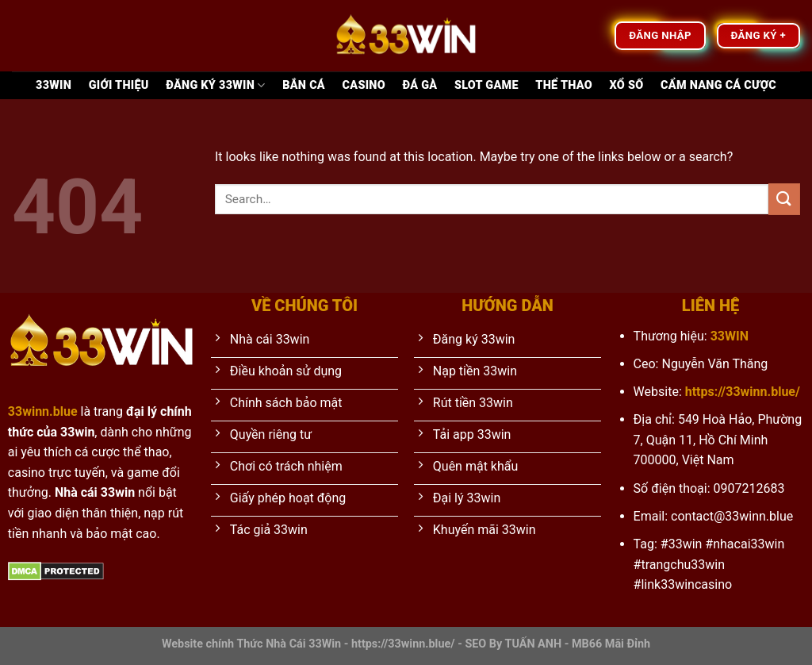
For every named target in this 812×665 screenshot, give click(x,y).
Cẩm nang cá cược (718, 85)
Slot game (486, 85)
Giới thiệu (119, 85)
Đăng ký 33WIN (215, 85)
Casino (364, 85)
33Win (54, 85)
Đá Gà (420, 85)
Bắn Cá (304, 85)
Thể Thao (564, 85)
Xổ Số (627, 85)
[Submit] (784, 199)
